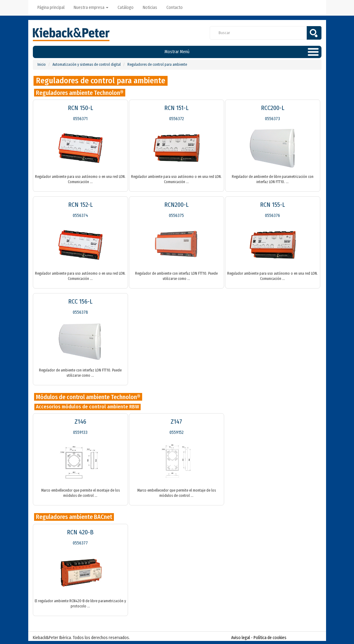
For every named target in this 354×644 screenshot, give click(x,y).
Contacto (175, 8)
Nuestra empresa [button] (91, 8)
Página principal (51, 8)
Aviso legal (241, 638)
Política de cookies (270, 638)
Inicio (42, 65)
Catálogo (126, 8)
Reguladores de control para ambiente (157, 65)
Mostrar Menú (177, 52)
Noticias (150, 8)
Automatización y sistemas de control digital (87, 65)
